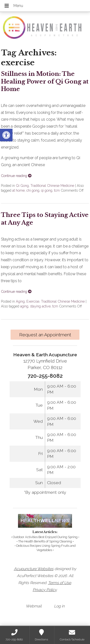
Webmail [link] (34, 606)
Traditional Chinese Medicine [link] (52, 185)
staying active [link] (40, 306)
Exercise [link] (33, 301)
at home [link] (18, 190)
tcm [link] (57, 190)
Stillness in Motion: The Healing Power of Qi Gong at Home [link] (45, 81)
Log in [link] (59, 606)
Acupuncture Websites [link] (34, 569)
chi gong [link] (33, 190)
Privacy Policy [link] (45, 590)
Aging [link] (20, 301)
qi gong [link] (47, 190)
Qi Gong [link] (22, 185)
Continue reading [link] (16, 176)
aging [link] (24, 306)
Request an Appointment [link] (45, 335)
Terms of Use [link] (60, 583)
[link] (6, 135)
